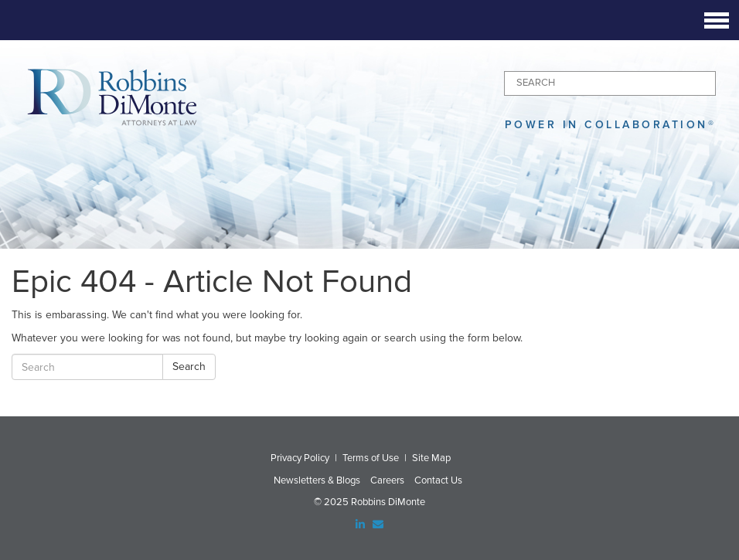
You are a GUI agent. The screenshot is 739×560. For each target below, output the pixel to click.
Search (189, 367)
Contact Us (438, 480)
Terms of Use (371, 458)
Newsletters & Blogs (317, 480)
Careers (387, 480)
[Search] (610, 83)
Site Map (431, 458)
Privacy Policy (300, 458)
